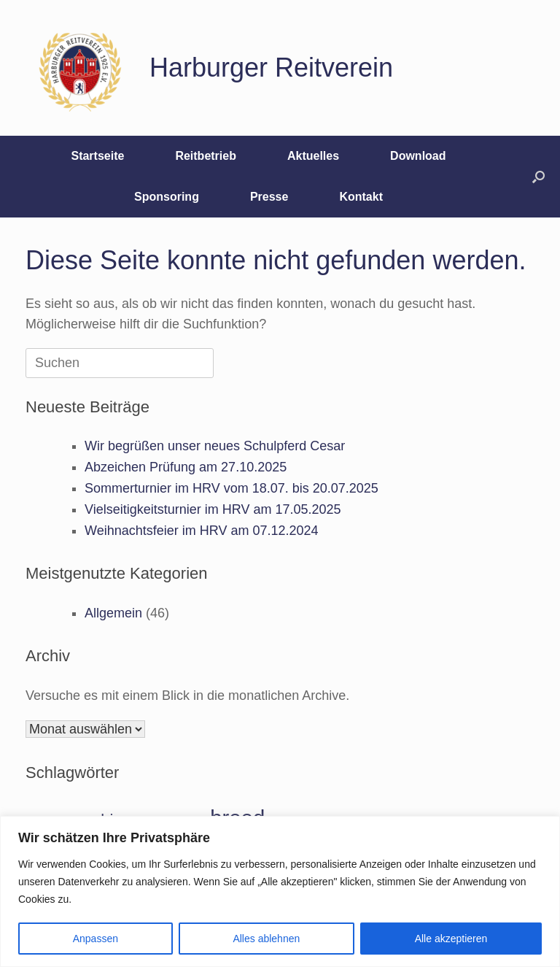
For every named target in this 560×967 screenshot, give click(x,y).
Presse (269, 197)
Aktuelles (313, 156)
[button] (538, 177)
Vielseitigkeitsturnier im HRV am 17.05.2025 (213, 509)
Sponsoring (167, 197)
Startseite (97, 156)
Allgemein (113, 613)
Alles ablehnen (266, 939)
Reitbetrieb (206, 156)
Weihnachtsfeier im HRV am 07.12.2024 (202, 531)
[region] (280, 891)
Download (418, 156)
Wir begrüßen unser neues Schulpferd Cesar (215, 446)
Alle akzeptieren (451, 939)
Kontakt (361, 197)
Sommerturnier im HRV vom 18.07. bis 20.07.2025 (232, 488)
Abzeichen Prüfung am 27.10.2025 (186, 467)
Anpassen (96, 939)
